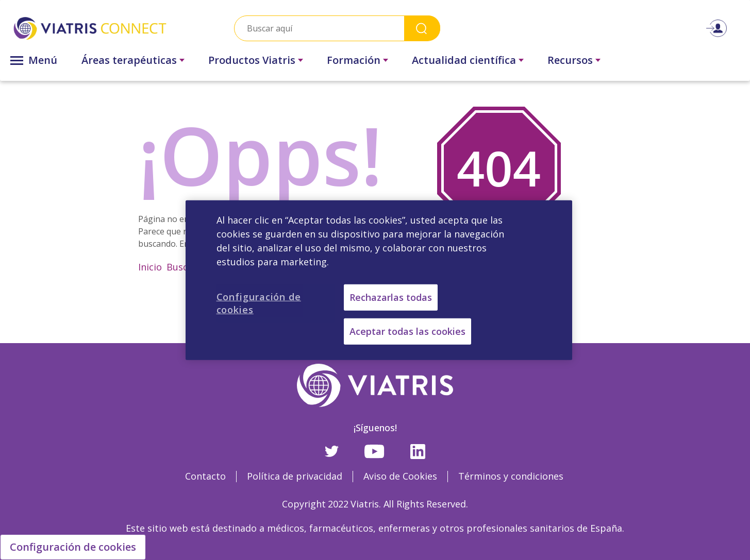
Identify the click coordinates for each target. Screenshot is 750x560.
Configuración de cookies (73, 547)
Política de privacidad (295, 476)
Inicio (150, 267)
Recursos (570, 60)
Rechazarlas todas (391, 297)
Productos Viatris (252, 60)
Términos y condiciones (511, 476)
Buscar (182, 267)
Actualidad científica (464, 60)
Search (422, 28)
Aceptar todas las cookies (407, 331)
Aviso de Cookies (400, 476)
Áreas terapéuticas (129, 60)
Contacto (205, 476)
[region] (379, 280)
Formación (354, 60)
